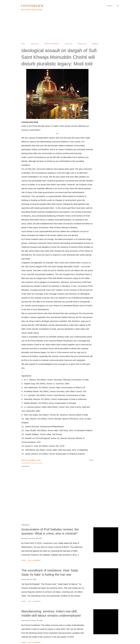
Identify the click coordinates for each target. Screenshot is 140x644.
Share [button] (91, 460)
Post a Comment (34, 560)
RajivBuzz (95, 44)
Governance (26, 463)
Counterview (32, 6)
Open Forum (35, 44)
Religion (39, 463)
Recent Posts (82, 44)
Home (23, 44)
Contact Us (68, 44)
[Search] (110, 6)
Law (33, 463)
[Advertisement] (70, 27)
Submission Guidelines (52, 44)
